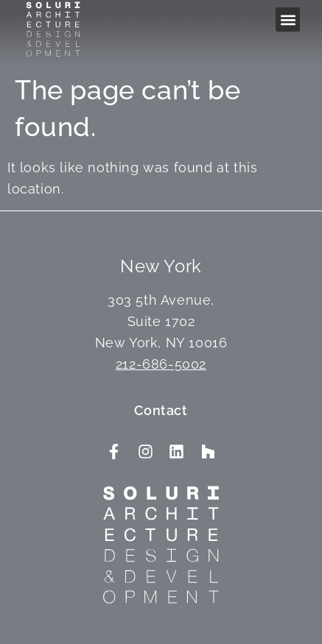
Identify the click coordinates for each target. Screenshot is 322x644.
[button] (288, 20)
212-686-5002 (161, 364)
